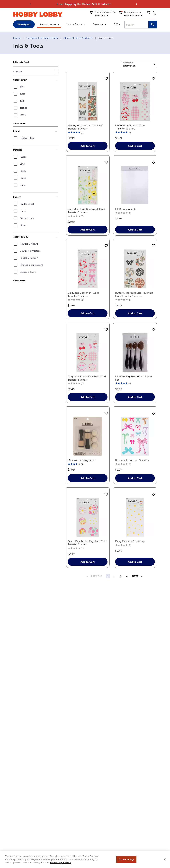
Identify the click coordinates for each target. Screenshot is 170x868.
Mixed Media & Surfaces (78, 38)
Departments (48, 24)
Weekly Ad (24, 24)
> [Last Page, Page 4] (142, 576)
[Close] (165, 860)
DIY (116, 24)
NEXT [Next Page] (135, 576)
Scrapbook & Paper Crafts (42, 38)
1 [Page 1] (108, 576)
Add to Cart (88, 146)
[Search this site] (153, 25)
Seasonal (98, 24)
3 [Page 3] (120, 576)
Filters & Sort (21, 62)
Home (17, 38)
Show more (19, 123)
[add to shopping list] (106, 78)
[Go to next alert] (137, 4)
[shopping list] (149, 13)
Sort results (128, 63)
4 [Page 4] (127, 576)
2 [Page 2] (114, 576)
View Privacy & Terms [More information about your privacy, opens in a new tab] (61, 863)
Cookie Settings (126, 860)
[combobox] (136, 25)
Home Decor (74, 24)
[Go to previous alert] (31, 4)
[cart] (155, 13)
